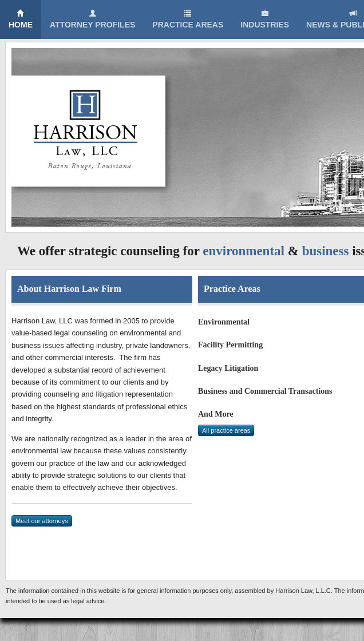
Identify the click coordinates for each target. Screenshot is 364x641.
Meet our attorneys (42, 521)
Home (21, 19)
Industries (265, 19)
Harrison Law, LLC (92, 134)
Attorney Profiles (92, 19)
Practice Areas (188, 19)
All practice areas (226, 430)
